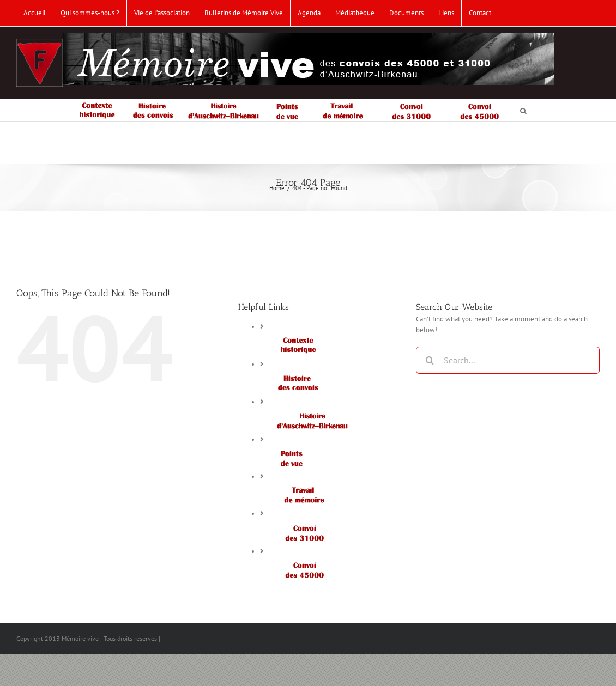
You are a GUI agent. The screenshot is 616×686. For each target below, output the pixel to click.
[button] (523, 110)
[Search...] (508, 360)
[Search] (430, 360)
